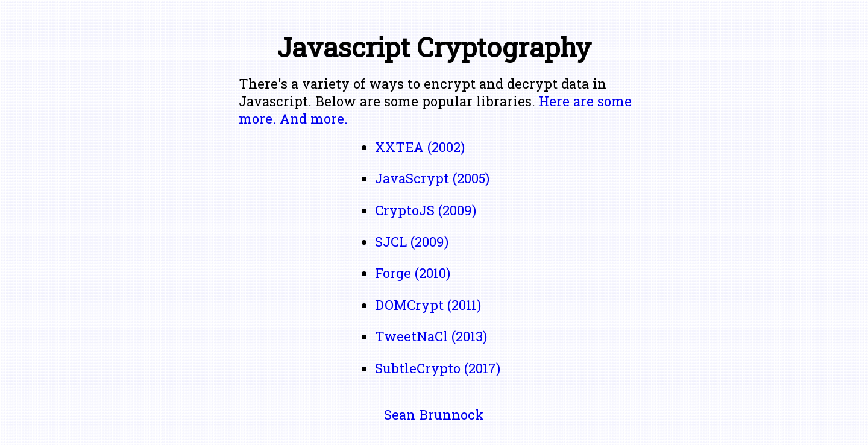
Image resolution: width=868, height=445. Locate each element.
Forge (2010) (413, 273)
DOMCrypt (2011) (428, 305)
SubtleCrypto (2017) (438, 368)
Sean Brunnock (434, 415)
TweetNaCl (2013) (431, 336)
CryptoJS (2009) (426, 210)
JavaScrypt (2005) (432, 178)
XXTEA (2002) (420, 147)
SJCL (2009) (412, 241)
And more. (314, 118)
